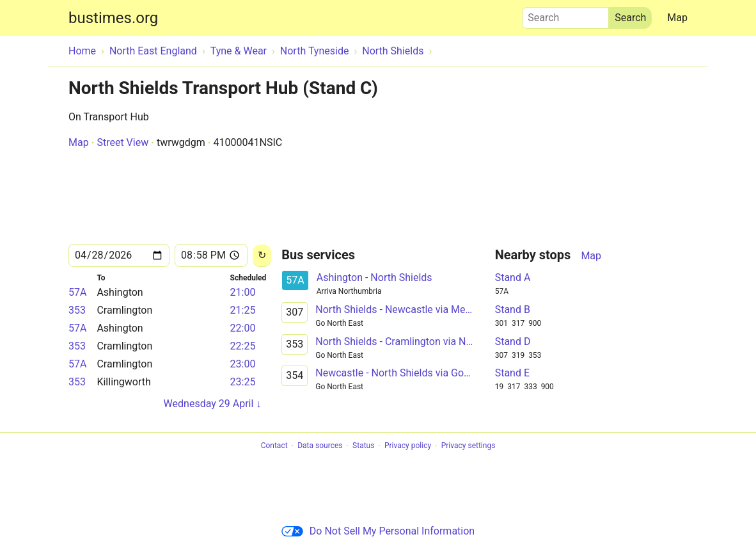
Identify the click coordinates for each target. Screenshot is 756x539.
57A (77, 292)
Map (677, 18)
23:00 (243, 364)
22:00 (243, 328)
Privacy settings (469, 446)
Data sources (320, 446)
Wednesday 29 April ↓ (213, 404)
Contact (274, 446)
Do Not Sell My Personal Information (378, 531)
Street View (122, 142)
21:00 (243, 292)
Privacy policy (408, 446)
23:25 (243, 382)
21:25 (243, 310)
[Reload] (262, 256)
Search (565, 15)
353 (77, 310)
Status (363, 446)
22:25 (243, 346)
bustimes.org (113, 18)
